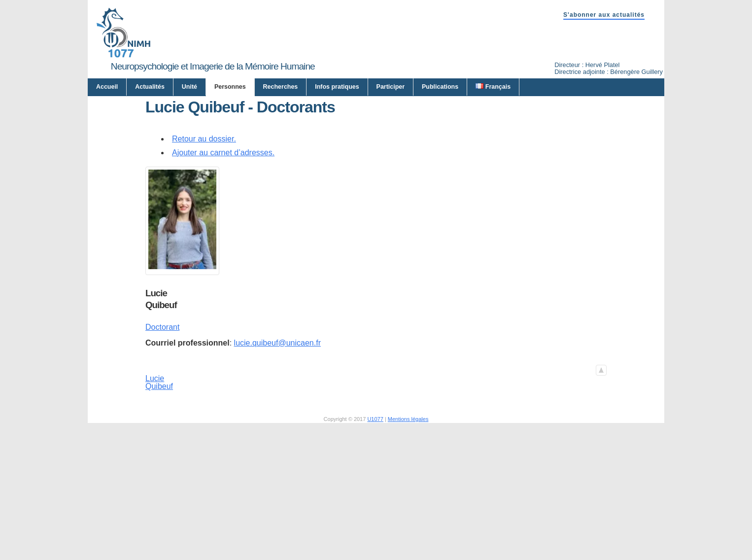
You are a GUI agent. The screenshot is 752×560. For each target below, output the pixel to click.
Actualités (150, 87)
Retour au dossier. (204, 235)
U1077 (375, 515)
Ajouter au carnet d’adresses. (223, 249)
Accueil (107, 87)
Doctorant (162, 423)
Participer (391, 87)
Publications (440, 87)
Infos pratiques (337, 87)
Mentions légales (408, 515)
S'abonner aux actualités (604, 15)
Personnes (230, 87)
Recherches (281, 87)
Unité (189, 87)
